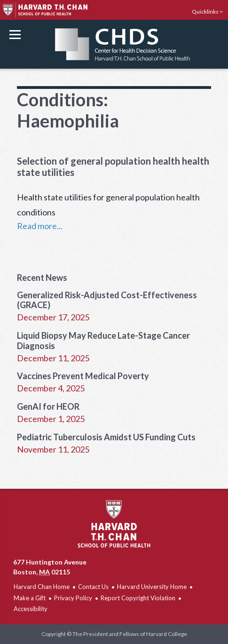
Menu (15, 35)
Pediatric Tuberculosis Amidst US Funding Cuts (106, 437)
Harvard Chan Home (42, 587)
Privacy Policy (73, 598)
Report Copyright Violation (138, 598)
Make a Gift (30, 598)
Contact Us (93, 587)
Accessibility (31, 609)
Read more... (40, 226)
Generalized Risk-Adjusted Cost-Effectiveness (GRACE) (107, 300)
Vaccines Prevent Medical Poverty (83, 376)
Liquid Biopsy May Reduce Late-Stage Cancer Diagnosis (103, 341)
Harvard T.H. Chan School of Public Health (114, 524)
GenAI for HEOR (48, 406)
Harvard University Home (152, 587)
